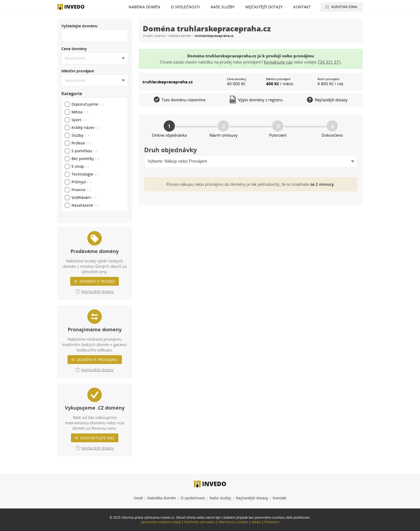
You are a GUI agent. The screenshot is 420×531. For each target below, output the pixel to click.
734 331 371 (329, 62)
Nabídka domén (144, 7)
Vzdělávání (84, 197)
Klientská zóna (344, 7)
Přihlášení (272, 522)
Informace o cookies (233, 522)
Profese (81, 143)
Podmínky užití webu (199, 522)
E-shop (80, 166)
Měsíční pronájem (78, 71)
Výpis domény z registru (256, 100)
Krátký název (86, 127)
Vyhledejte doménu (79, 26)
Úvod (138, 498)
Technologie (85, 174)
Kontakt (302, 7)
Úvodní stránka (154, 36)
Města (80, 112)
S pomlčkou (85, 151)
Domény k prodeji (97, 281)
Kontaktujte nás (97, 438)
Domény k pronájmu (97, 360)
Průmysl (81, 182)
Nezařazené (85, 205)
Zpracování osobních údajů (161, 522)
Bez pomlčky (85, 159)
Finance (81, 190)
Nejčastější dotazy (264, 7)
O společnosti (185, 7)
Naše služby (223, 7)
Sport (79, 120)
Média (256, 522)
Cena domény (74, 49)
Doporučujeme (87, 104)
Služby (80, 135)
